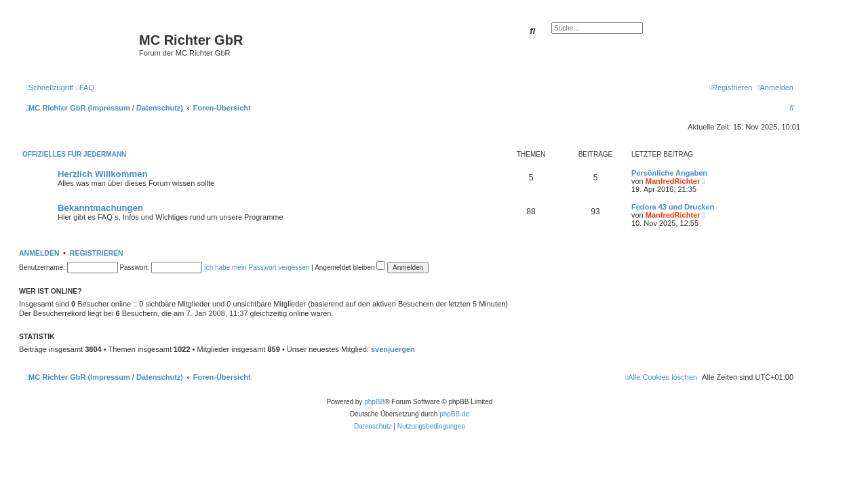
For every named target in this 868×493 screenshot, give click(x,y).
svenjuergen (393, 349)
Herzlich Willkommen (103, 174)
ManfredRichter (673, 181)
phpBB (374, 402)
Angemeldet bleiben (350, 268)
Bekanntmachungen (100, 208)
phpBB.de (454, 414)
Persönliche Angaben (669, 173)
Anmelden (39, 253)
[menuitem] (85, 87)
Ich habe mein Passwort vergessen (257, 268)
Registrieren (97, 253)
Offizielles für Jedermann (74, 154)
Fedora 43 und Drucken (673, 207)
